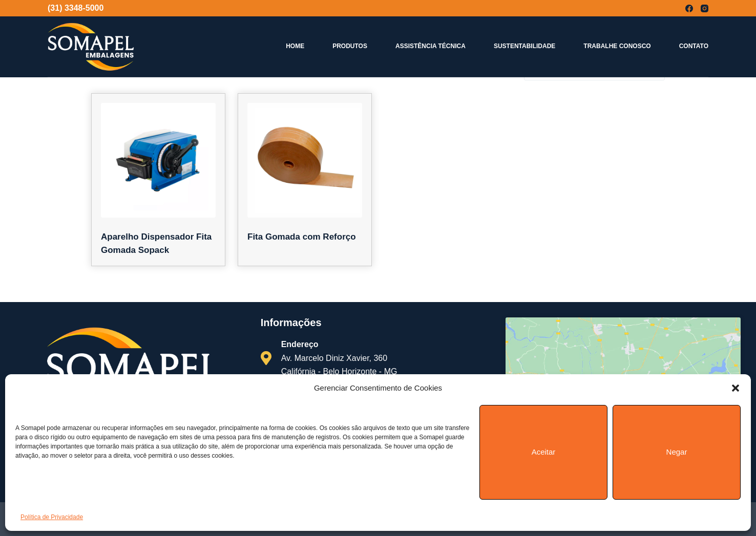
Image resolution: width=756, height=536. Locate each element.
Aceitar (544, 452)
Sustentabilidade (524, 46)
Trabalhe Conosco (617, 46)
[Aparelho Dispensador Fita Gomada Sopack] (158, 160)
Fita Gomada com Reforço (302, 237)
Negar (677, 452)
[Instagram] (705, 8)
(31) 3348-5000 (76, 8)
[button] (736, 388)
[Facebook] (689, 8)
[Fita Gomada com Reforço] (305, 160)
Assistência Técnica (430, 46)
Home (295, 46)
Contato (694, 46)
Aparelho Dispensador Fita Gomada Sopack (156, 243)
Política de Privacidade (52, 517)
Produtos (350, 46)
